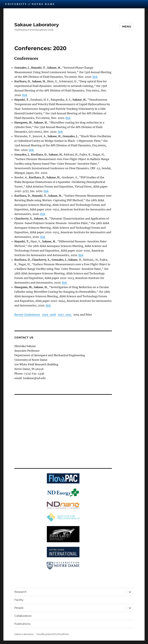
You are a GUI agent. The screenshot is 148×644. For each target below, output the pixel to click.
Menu (127, 27)
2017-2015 (65, 315)
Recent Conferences (27, 315)
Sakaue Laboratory (37, 25)
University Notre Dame (30, 4)
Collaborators (23, 616)
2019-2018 (49, 315)
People (19, 608)
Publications (22, 624)
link (95, 77)
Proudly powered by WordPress (53, 634)
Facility (19, 600)
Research (20, 592)
